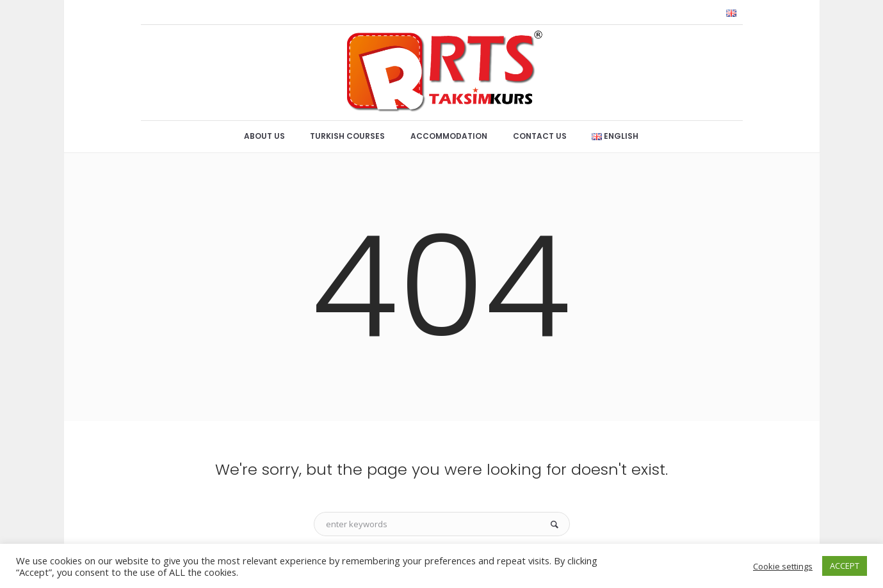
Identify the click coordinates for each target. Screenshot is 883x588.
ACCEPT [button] (845, 566)
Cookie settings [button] (783, 566)
